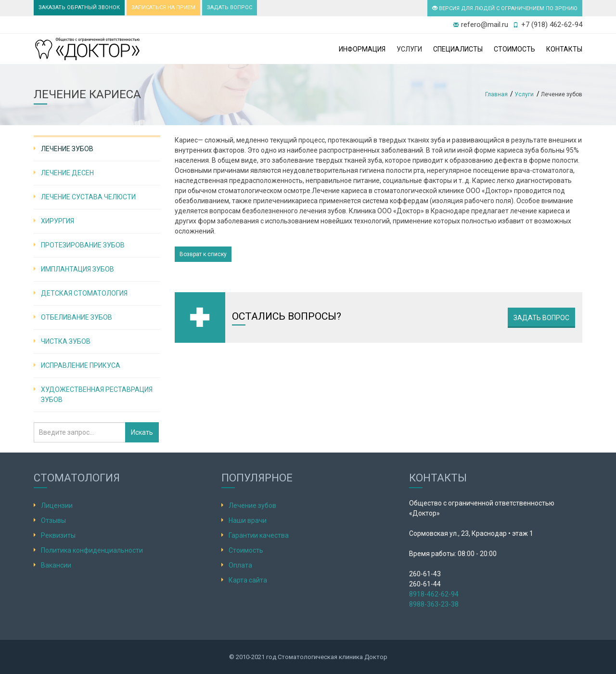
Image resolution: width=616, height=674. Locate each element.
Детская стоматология (84, 293)
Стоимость (514, 49)
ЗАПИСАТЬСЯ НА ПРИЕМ (163, 7)
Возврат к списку (203, 254)
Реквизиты (58, 535)
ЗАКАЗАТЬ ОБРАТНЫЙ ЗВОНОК (79, 7)
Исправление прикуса (81, 365)
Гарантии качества (259, 535)
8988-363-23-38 (434, 604)
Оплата (240, 565)
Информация (362, 49)
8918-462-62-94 (434, 594)
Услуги (409, 49)
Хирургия (58, 221)
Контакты (564, 49)
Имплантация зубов (77, 269)
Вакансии (56, 565)
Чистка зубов (66, 341)
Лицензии (57, 505)
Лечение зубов (67, 149)
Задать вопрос (541, 318)
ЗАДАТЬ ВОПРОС (230, 7)
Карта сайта (248, 580)
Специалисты (458, 49)
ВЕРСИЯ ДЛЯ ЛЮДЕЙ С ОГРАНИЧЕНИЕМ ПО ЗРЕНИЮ (505, 8)
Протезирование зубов (83, 245)
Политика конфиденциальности (92, 550)
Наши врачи (248, 520)
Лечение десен (67, 173)
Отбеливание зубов (77, 317)
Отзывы (53, 520)
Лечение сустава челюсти (88, 197)
